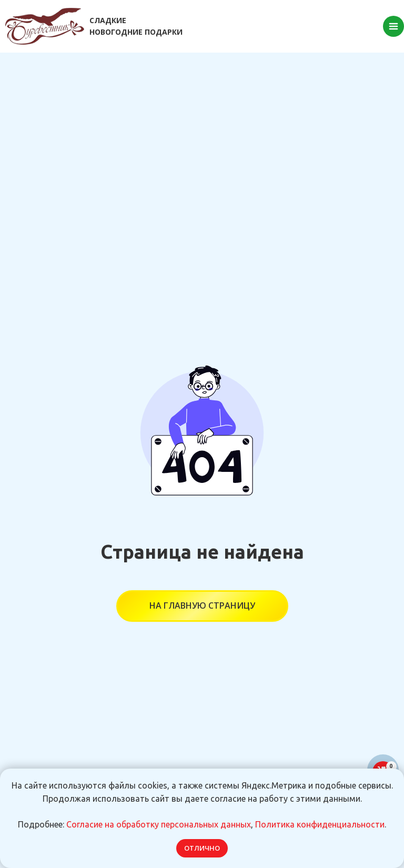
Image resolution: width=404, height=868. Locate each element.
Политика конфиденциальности (320, 824)
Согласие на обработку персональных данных (159, 824)
